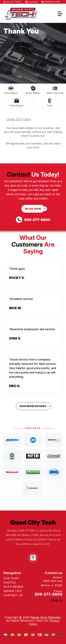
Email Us (57, 600)
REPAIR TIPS (13, 591)
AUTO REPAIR (13, 587)
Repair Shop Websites (46, 617)
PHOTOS (10, 583)
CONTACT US (13, 595)
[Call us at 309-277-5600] (33, 220)
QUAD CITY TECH (19, 120)
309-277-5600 (27, 531)
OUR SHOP (11, 578)
